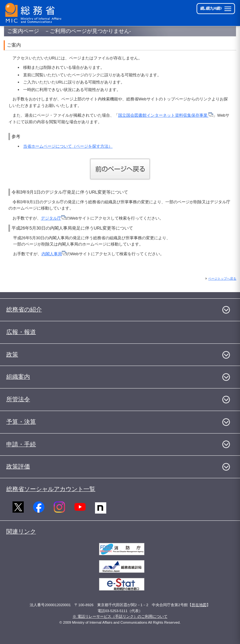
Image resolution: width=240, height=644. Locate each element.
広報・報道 (21, 332)
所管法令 (18, 399)
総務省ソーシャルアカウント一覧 (51, 489)
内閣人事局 (54, 254)
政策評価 (18, 467)
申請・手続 (21, 444)
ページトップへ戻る (222, 279)
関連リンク (21, 532)
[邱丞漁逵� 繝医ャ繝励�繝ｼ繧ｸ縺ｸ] (35, 13)
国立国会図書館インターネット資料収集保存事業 (166, 115)
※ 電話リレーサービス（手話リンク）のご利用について (120, 616)
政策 (12, 355)
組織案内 (18, 377)
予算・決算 (21, 422)
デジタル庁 (53, 218)
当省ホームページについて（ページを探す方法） (68, 146)
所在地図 (199, 605)
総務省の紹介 (24, 309)
